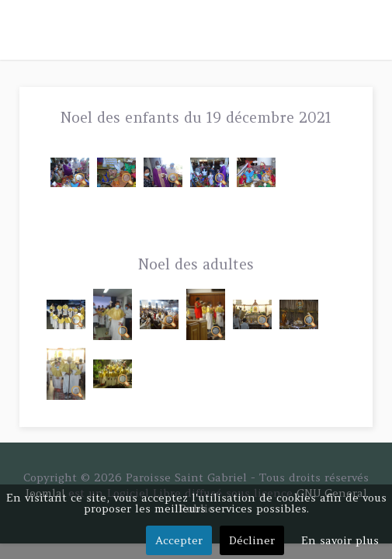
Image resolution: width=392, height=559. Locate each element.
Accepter (179, 540)
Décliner (252, 540)
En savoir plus (340, 540)
